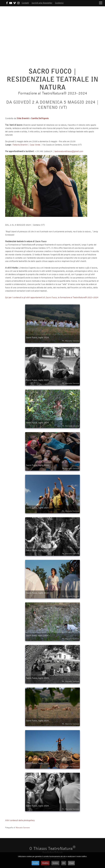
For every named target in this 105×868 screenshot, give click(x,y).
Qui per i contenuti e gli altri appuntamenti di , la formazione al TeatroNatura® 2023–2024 (52, 297)
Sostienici (59, 3)
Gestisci (55, 863)
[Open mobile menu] (101, 3)
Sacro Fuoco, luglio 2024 (52, 339)
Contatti (25, 3)
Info (64, 863)
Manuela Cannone (23, 827)
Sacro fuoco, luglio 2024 (52, 637)
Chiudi (71, 863)
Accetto (35, 863)
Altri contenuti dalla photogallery (20, 820)
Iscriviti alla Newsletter (42, 3)
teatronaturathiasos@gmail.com (69, 151)
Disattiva (45, 863)
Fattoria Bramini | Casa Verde (26, 145)
